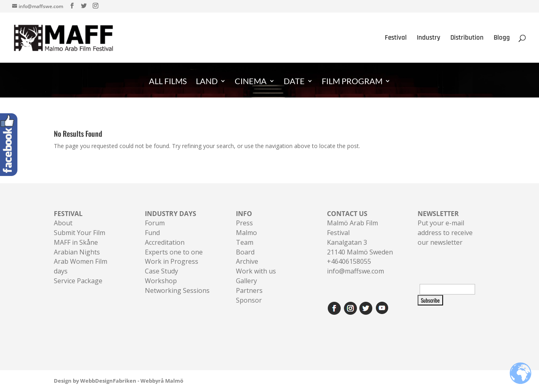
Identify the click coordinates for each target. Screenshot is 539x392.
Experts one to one (174, 252)
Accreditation (165, 242)
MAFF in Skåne (76, 242)
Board (245, 252)
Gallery (246, 281)
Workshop (161, 281)
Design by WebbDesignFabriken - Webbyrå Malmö (119, 381)
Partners (249, 290)
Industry (429, 38)
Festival (396, 38)
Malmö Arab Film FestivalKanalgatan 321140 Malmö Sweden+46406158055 (360, 238)
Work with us (256, 271)
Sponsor (249, 300)
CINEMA (251, 82)
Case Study (161, 271)
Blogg (502, 38)
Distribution (467, 38)
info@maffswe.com (355, 271)
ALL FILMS (168, 82)
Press (244, 223)
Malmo (246, 233)
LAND (207, 82)
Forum (155, 223)
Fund (152, 233)
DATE (294, 82)
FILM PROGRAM (352, 82)
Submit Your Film (80, 233)
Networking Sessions (177, 290)
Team (245, 242)
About (63, 223)
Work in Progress (172, 261)
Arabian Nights (77, 252)
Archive (247, 261)
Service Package (78, 281)
